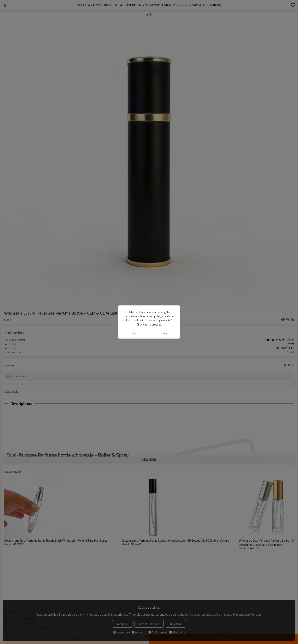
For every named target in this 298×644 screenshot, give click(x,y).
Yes (165, 334)
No (133, 334)
